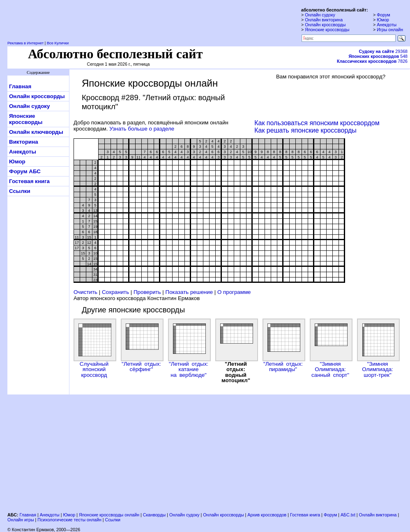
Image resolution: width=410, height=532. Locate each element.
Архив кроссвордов (267, 515)
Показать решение (189, 292)
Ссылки (20, 191)
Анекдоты (387, 25)
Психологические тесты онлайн (69, 520)
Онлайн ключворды (36, 132)
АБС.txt (348, 515)
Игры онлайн (390, 30)
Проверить (147, 292)
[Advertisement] (161, 454)
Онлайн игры (21, 520)
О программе (234, 292)
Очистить (85, 292)
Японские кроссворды (327, 30)
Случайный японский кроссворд (94, 348)
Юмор (383, 20)
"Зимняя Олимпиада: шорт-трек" (378, 348)
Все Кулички (58, 43)
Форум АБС (25, 171)
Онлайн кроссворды (325, 25)
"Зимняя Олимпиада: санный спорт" (330, 348)
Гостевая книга (29, 181)
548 (378, 56)
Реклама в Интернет (25, 43)
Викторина (24, 142)
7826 (372, 61)
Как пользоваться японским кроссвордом (317, 123)
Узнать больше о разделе (142, 129)
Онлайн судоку (320, 15)
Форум (383, 15)
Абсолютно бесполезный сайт (115, 54)
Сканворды (154, 515)
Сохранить (115, 292)
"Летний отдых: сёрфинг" (141, 345)
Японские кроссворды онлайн (109, 515)
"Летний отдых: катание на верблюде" (189, 348)
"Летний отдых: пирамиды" (283, 345)
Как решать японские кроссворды (305, 130)
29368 (383, 51)
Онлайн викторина (324, 20)
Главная (20, 86)
